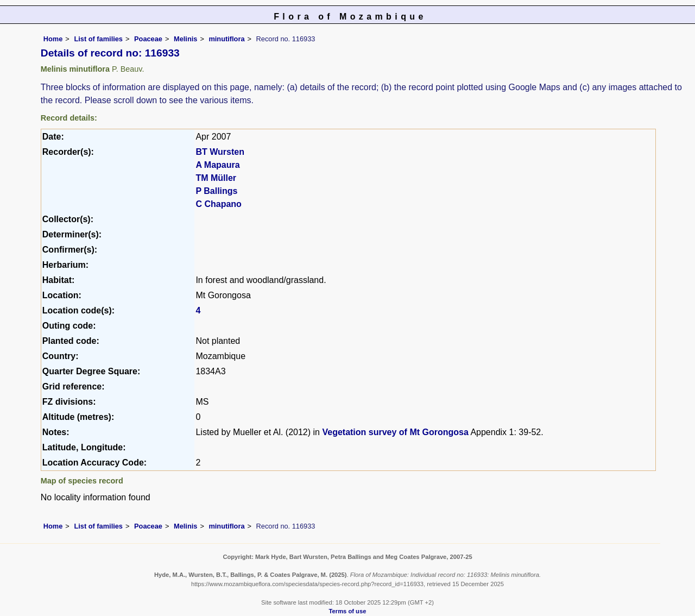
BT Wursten (220, 152)
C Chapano (218, 204)
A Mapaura (217, 165)
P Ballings (216, 191)
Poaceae (148, 39)
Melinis (185, 39)
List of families (98, 39)
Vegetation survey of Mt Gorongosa (395, 432)
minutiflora (226, 39)
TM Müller (216, 178)
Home (53, 39)
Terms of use (348, 611)
